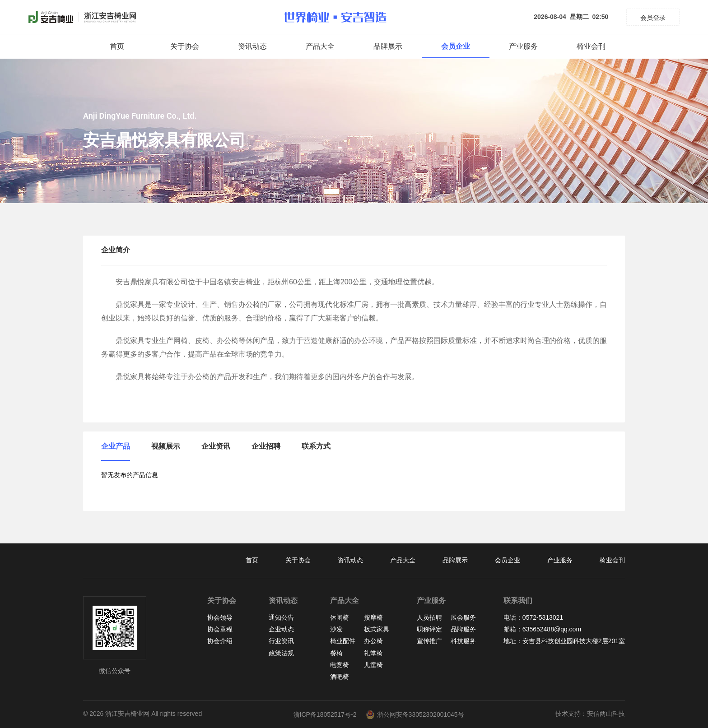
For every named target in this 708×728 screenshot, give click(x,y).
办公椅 (373, 641)
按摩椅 (373, 617)
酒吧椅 (340, 677)
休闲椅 (340, 617)
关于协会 (185, 46)
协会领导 (220, 617)
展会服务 (463, 617)
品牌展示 (388, 46)
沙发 (336, 629)
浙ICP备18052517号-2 (325, 714)
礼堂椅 (373, 653)
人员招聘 (429, 617)
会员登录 (653, 18)
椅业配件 (343, 641)
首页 (117, 46)
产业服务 (523, 46)
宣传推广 (429, 641)
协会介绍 (220, 641)
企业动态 (281, 629)
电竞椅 (340, 665)
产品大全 (320, 46)
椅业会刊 (591, 46)
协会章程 (220, 629)
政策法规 (281, 653)
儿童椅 (373, 665)
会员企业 (456, 46)
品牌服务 (463, 629)
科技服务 (463, 641)
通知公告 (281, 617)
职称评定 (429, 629)
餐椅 (336, 653)
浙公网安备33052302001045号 (415, 714)
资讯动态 (252, 46)
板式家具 (377, 629)
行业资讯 (281, 641)
